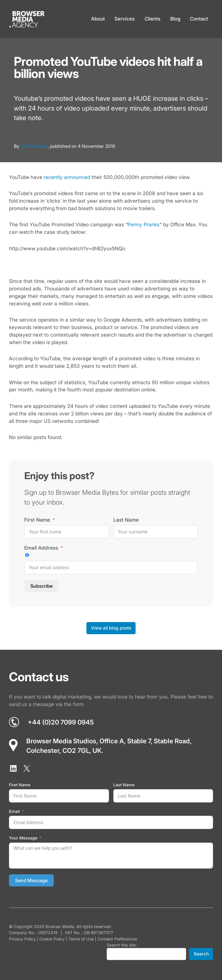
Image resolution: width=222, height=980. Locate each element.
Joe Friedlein (34, 146)
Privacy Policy (22, 939)
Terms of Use (81, 939)
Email (14, 811)
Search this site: (122, 945)
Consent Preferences (117, 939)
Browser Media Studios (61, 741)
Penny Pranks (144, 224)
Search (201, 954)
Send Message (31, 880)
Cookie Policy (52, 939)
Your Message (23, 838)
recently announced (67, 177)
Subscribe (41, 586)
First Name (37, 520)
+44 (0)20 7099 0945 (61, 722)
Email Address (41, 548)
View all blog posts (111, 628)
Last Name (126, 520)
